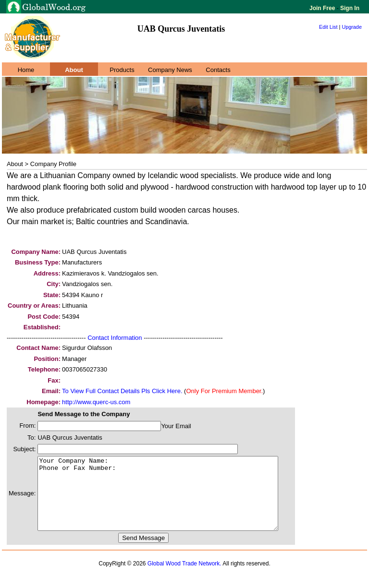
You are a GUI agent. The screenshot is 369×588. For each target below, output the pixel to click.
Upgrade (352, 27)
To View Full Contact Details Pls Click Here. (122, 391)
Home (26, 70)
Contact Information (115, 338)
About (74, 70)
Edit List (328, 27)
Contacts (218, 70)
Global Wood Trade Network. (184, 578)
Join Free (323, 8)
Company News (170, 70)
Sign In (349, 8)
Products (122, 70)
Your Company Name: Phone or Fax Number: (172, 501)
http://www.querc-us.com (96, 402)
